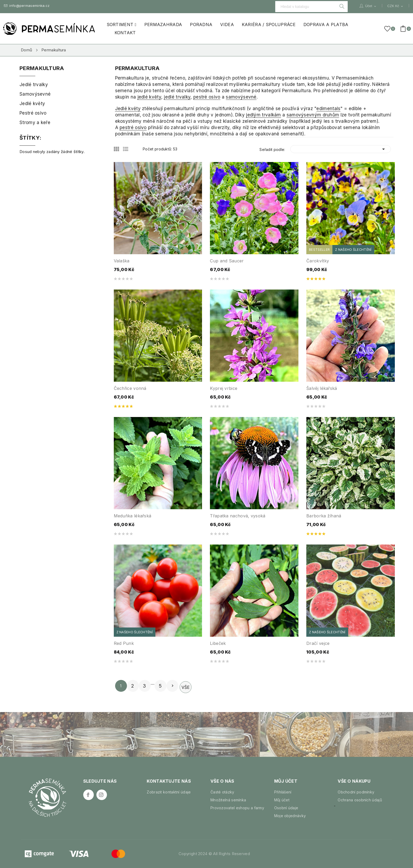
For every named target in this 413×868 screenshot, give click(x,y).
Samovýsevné (35, 94)
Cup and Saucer (227, 261)
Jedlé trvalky (34, 85)
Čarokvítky (318, 261)
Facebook (88, 795)
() (388, 29)
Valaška (122, 261)
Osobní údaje (286, 808)
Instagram (102, 795)
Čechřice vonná (130, 388)
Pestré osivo (33, 113)
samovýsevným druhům (313, 115)
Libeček (218, 643)
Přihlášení (283, 792)
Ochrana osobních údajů (360, 800)
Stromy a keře (35, 122)
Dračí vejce (318, 643)
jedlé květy (149, 97)
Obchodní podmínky (356, 792)
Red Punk (124, 643)
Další (173, 686)
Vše (186, 687)
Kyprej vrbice (224, 388)
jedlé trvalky (177, 97)
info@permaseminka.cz (27, 6)
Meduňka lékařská (133, 516)
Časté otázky (222, 792)
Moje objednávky (290, 816)
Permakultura (42, 68)
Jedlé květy (128, 109)
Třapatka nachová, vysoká (238, 516)
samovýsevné (241, 97)
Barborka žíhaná (324, 516)
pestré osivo (207, 97)
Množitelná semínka (228, 800)
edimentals (328, 109)
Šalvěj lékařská (322, 388)
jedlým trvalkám (264, 115)
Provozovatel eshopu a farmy (237, 808)
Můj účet (282, 800)
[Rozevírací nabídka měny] (396, 6)
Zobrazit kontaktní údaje (169, 792)
